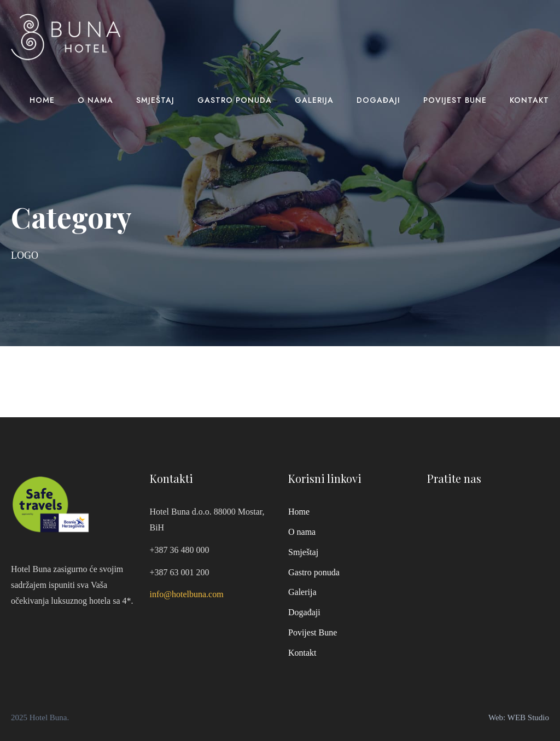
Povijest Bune (455, 100)
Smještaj (155, 100)
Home (42, 100)
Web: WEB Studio (519, 717)
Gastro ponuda (235, 100)
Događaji (378, 100)
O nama (95, 100)
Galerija (314, 100)
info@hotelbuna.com (187, 594)
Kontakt (529, 100)
